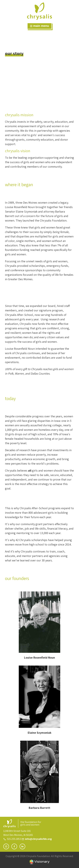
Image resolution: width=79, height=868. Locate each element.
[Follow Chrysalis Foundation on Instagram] (6, 846)
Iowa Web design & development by (39, 862)
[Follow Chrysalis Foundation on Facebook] (14, 846)
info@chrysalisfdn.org (38, 839)
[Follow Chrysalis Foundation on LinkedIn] (22, 846)
